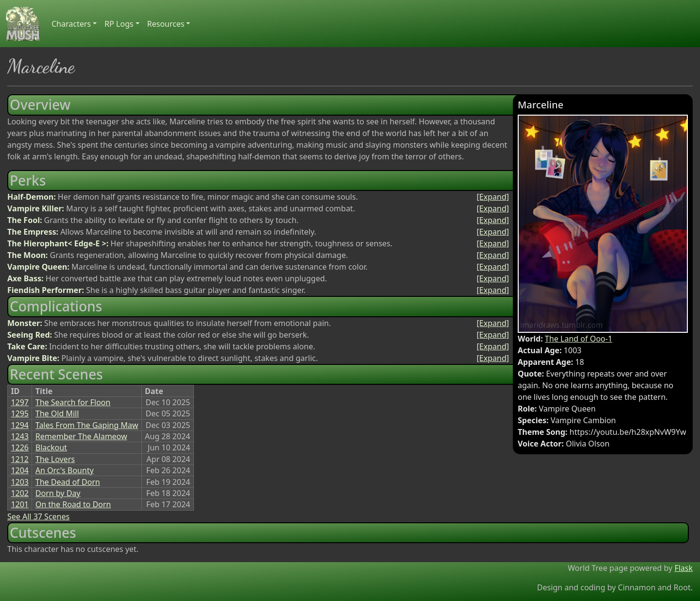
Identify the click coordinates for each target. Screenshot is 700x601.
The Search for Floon (73, 402)
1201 (20, 504)
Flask (683, 568)
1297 (20, 402)
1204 (20, 470)
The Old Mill (57, 413)
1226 (20, 447)
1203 (20, 482)
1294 (20, 425)
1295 (20, 413)
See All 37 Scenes (38, 516)
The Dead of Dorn (68, 482)
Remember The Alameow (81, 436)
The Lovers (55, 459)
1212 (20, 459)
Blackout (51, 447)
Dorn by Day (58, 493)
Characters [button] (71, 24)
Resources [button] (166, 24)
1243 (20, 436)
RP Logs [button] (119, 24)
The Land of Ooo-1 (579, 339)
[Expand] (493, 197)
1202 (20, 493)
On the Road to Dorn (73, 504)
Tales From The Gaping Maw (87, 425)
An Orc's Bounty (65, 470)
